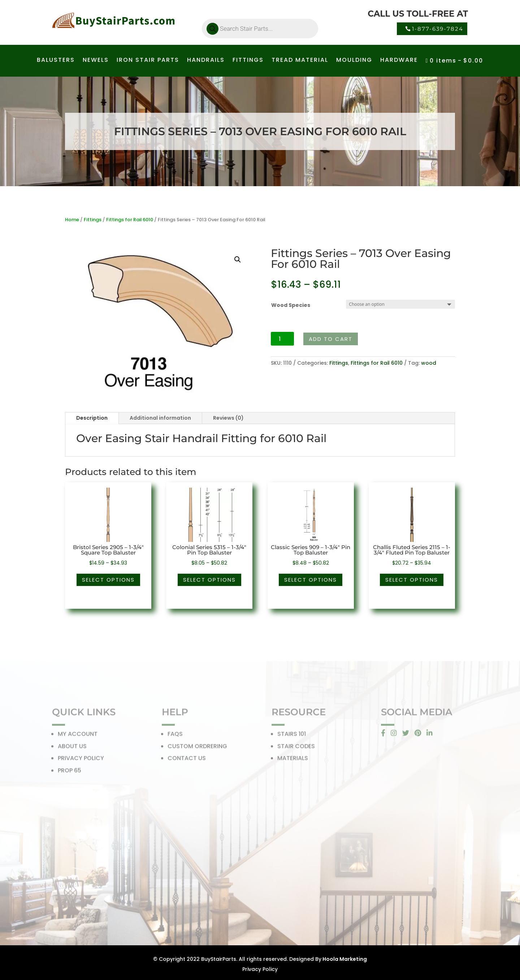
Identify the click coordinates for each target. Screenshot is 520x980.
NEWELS (96, 61)
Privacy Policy (260, 969)
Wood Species (291, 305)
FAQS (175, 736)
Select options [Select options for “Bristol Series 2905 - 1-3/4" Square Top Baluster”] (108, 580)
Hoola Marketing (344, 959)
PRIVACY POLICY (81, 760)
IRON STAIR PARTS (148, 61)
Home (72, 220)
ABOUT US (72, 748)
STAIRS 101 (292, 736)
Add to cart (331, 339)
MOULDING (354, 61)
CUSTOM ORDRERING (197, 748)
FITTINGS (248, 61)
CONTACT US (187, 760)
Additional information (160, 418)
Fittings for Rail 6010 (130, 220)
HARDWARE (399, 61)
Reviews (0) (228, 418)
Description (92, 418)
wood (429, 363)
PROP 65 (70, 773)
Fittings (93, 220)
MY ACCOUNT (78, 736)
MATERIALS (293, 760)
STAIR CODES (296, 748)
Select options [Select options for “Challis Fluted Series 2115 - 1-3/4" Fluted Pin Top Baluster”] (412, 580)
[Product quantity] (283, 339)
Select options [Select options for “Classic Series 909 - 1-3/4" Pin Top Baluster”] (311, 580)
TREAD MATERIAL (300, 61)
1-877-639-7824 (438, 29)
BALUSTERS (56, 61)
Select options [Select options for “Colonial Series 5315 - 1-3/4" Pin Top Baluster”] (209, 580)
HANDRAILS (206, 61)
